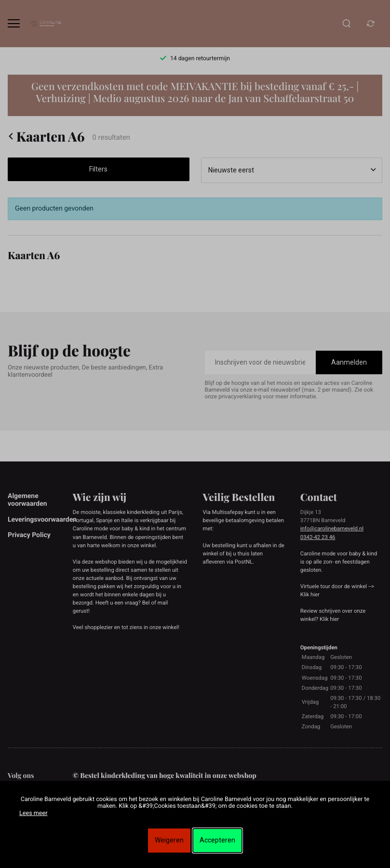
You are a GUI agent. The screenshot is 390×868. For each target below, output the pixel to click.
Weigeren (169, 840)
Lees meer (33, 813)
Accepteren (217, 840)
